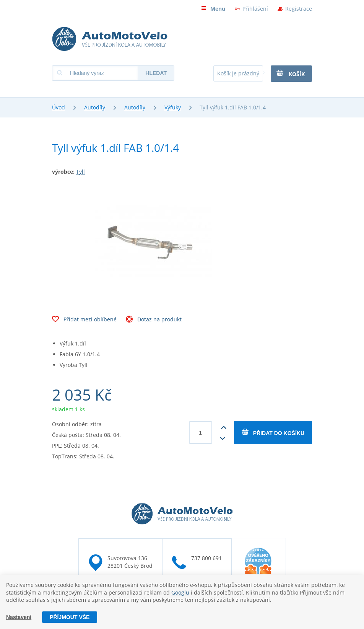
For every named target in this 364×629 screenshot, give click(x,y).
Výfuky (173, 107)
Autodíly (95, 107)
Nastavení (19, 617)
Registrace (299, 9)
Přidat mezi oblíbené (84, 320)
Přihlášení (255, 9)
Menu (213, 9)
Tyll (80, 172)
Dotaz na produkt (154, 320)
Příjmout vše (70, 617)
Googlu (180, 592)
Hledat (156, 73)
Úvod (58, 107)
